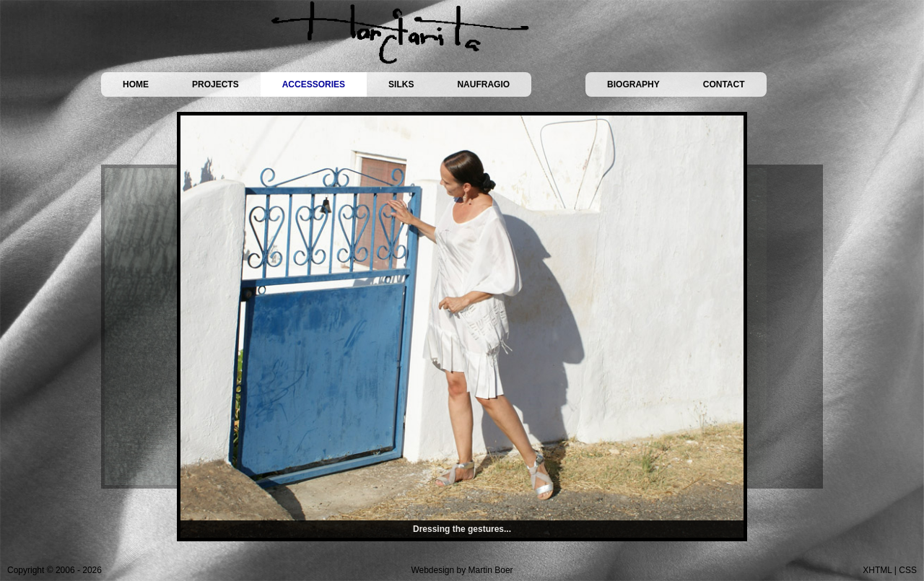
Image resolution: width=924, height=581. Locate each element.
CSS (908, 570)
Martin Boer (491, 570)
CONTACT (724, 84)
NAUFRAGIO (483, 84)
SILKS (401, 84)
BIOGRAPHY (633, 84)
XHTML (877, 570)
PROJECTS (215, 84)
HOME (136, 84)
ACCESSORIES (314, 84)
